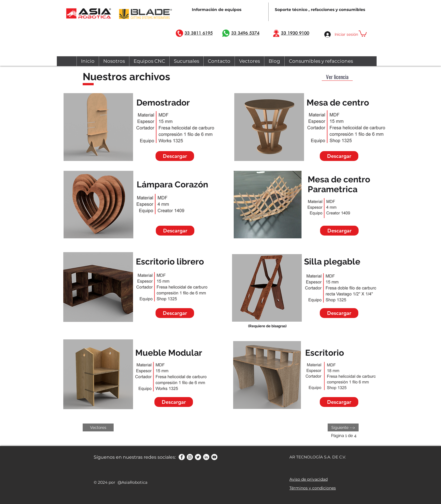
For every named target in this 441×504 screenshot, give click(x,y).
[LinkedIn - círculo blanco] (206, 457)
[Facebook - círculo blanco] (182, 457)
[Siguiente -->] (343, 427)
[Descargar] (175, 156)
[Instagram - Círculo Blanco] (190, 457)
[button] (363, 33)
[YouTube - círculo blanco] (214, 457)
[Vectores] (98, 427)
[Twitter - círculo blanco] (198, 457)
